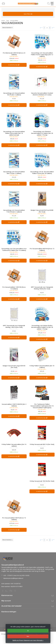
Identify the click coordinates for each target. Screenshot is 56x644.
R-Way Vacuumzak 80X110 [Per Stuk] (42, 444)
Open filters (28, 14)
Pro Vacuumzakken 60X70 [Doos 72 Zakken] (14, 519)
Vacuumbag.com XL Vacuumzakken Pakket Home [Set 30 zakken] (42, 172)
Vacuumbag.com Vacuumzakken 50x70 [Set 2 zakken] (14, 94)
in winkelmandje (14, 65)
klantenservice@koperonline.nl (13, 578)
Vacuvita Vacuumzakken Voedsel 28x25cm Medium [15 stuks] (42, 94)
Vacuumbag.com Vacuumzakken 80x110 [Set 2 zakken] (14, 172)
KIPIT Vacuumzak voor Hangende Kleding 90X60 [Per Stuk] (42, 288)
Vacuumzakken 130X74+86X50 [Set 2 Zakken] (14, 405)
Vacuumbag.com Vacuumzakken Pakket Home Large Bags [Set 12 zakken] (42, 55)
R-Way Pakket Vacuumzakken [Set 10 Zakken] (42, 367)
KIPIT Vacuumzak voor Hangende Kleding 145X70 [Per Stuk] (14, 326)
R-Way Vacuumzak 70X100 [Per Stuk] (42, 481)
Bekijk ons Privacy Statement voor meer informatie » (28, 640)
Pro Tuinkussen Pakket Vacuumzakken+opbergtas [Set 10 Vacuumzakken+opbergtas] (42, 406)
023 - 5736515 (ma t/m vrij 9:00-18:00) (16, 575)
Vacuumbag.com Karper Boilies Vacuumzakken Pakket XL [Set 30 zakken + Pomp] (42, 327)
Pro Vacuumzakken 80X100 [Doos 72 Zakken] (42, 249)
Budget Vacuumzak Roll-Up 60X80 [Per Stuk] (42, 211)
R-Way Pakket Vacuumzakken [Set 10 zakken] (14, 445)
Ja (28, 631)
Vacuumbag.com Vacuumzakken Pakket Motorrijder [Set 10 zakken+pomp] (14, 133)
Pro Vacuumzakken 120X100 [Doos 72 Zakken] (14, 288)
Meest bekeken (7, 28)
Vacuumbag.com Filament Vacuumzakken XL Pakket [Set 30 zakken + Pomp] (42, 133)
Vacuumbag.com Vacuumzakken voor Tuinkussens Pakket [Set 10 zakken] (14, 249)
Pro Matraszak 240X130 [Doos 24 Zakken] (14, 54)
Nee (28, 636)
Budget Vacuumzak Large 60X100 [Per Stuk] (14, 367)
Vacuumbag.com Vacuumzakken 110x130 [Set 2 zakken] (14, 211)
